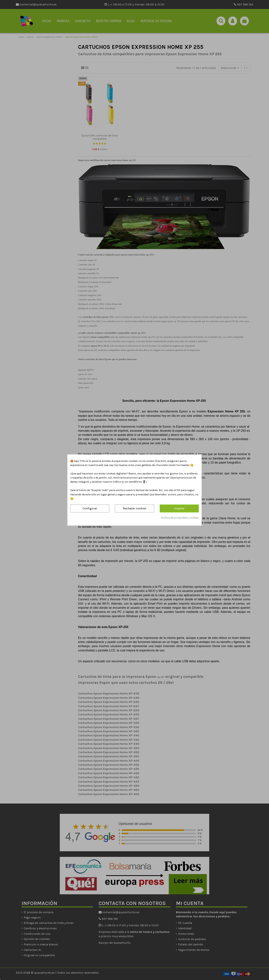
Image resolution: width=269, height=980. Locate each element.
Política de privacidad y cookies (180, 518)
